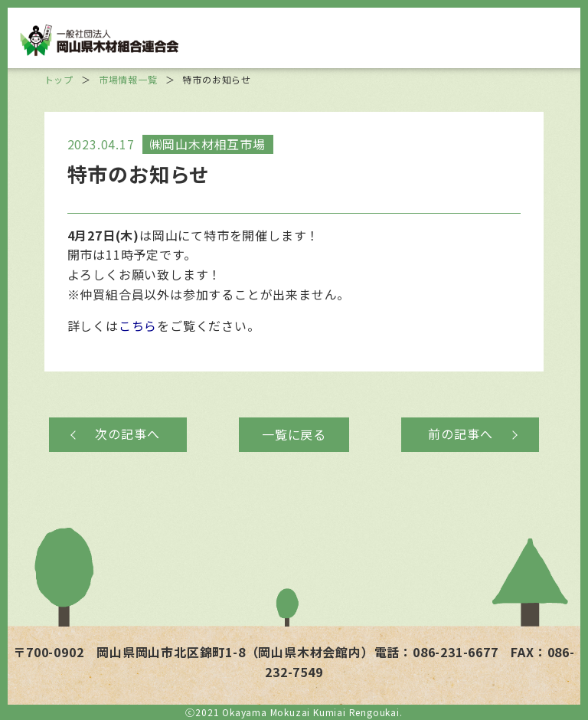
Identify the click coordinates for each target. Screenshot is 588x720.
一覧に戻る (294, 434)
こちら (138, 326)
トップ (59, 79)
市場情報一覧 (128, 79)
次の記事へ (127, 434)
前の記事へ (460, 434)
